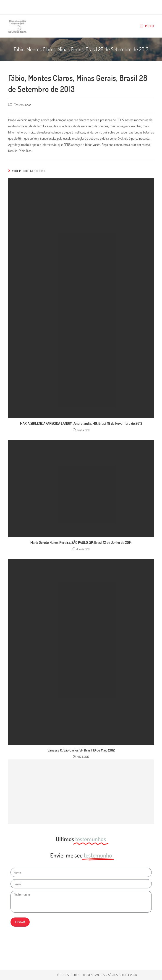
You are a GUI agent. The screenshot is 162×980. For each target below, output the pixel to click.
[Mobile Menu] (147, 26)
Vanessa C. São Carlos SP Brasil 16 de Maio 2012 (81, 750)
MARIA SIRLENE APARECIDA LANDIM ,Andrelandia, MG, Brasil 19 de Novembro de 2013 (81, 423)
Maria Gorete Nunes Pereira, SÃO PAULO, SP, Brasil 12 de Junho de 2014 (81, 542)
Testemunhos (23, 105)
